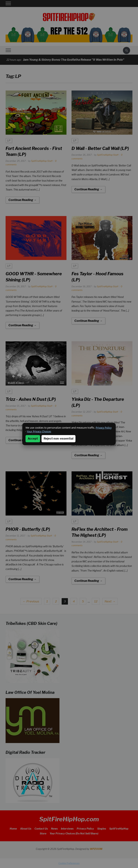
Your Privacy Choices (39, 431)
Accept (33, 439)
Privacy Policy (104, 428)
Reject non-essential (58, 439)
